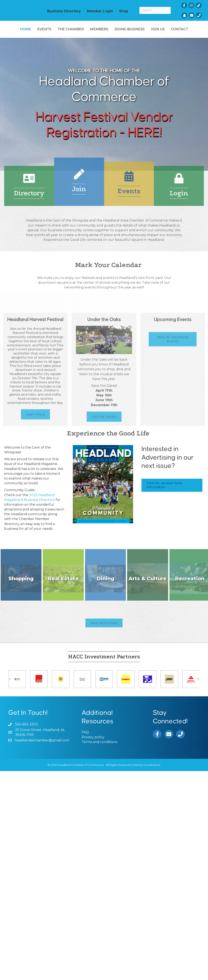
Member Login (100, 11)
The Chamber (69, 32)
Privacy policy (93, 753)
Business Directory (64, 11)
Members (97, 32)
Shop (124, 11)
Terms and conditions (99, 758)
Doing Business (175, 32)
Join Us (92, 46)
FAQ (85, 749)
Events (42, 32)
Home (23, 32)
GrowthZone (152, 781)
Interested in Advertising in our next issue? (167, 474)
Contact (114, 46)
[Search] (155, 10)
